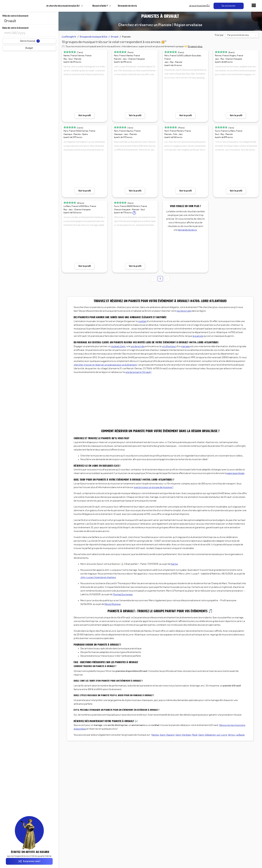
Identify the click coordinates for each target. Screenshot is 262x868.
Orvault (115, 37)
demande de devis (187, 230)
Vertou (231, 735)
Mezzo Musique (113, 604)
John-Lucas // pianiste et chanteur (98, 577)
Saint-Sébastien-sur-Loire (213, 735)
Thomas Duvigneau (123, 595)
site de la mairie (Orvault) (138, 372)
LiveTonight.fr (69, 37)
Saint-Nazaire (167, 735)
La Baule (240, 735)
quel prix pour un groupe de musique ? (154, 487)
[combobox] (29, 21)
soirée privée (184, 311)
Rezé (195, 735)
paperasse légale (236, 473)
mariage (185, 346)
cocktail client (118, 346)
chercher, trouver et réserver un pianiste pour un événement (105, 365)
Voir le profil (85, 115)
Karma (174, 564)
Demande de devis (127, 6)
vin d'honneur (169, 346)
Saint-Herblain (183, 735)
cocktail (142, 321)
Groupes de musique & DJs (93, 37)
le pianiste (198, 336)
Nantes (155, 735)
